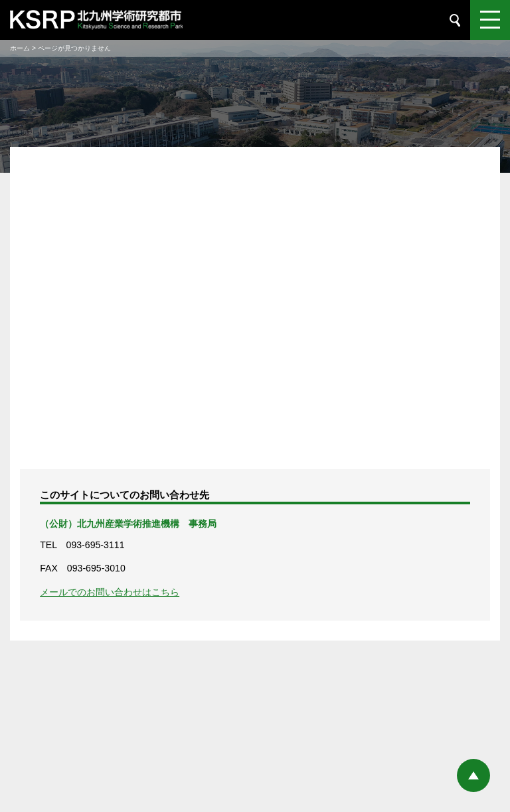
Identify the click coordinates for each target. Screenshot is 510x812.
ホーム (20, 48)
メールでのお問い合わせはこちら (110, 592)
